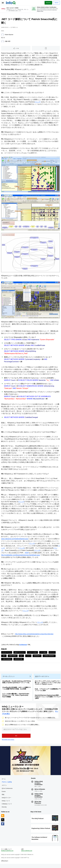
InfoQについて (6, 803)
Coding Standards (49, 654)
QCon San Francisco (38, 804)
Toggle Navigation (3, 3)
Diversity (5, 809)
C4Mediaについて (7, 806)
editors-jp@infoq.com (27, 854)
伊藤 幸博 (8, 42)
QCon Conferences (7, 790)
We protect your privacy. (8, 741)
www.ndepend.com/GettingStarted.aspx (15, 538)
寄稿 (3, 796)
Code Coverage (7, 658)
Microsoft (37, 654)
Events (4, 793)
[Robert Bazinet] (3, 35)
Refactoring (13, 654)
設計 (22, 654)
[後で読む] (46, 49)
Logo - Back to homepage (11, 3)
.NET (4, 654)
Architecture (23, 643)
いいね (17, 49)
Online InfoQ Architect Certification (39, 785)
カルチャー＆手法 (33, 651)
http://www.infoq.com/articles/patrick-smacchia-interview (35, 633)
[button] (16, 737)
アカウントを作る (7, 784)
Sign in (56, 3)
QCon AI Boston (40, 791)
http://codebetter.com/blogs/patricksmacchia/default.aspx (24, 554)
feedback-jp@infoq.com (8, 854)
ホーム (4, 781)
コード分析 (44, 651)
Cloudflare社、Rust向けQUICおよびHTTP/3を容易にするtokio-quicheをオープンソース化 (17, 682)
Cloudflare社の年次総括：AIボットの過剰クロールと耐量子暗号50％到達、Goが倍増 (17, 688)
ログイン (5, 787)
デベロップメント (7, 651)
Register (48, 3)
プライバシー (5, 864)
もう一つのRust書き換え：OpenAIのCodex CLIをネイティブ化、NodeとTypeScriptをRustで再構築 (16, 695)
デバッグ (52, 651)
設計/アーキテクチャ (20, 651)
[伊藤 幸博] (3, 42)
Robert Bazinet (9, 35)
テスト (29, 654)
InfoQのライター (7, 799)
